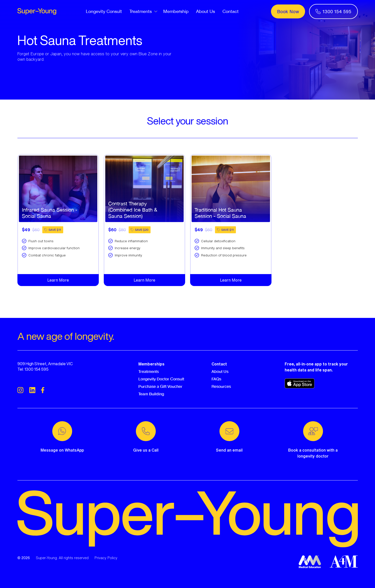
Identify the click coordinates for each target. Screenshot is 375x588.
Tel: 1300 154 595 (33, 369)
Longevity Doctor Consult (161, 379)
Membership (176, 11)
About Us (206, 11)
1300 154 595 (333, 11)
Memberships (151, 364)
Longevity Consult (104, 11)
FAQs (216, 379)
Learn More (58, 280)
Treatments (149, 371)
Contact (231, 11)
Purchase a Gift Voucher (160, 386)
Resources (221, 386)
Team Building (151, 394)
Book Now (288, 11)
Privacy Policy (106, 558)
